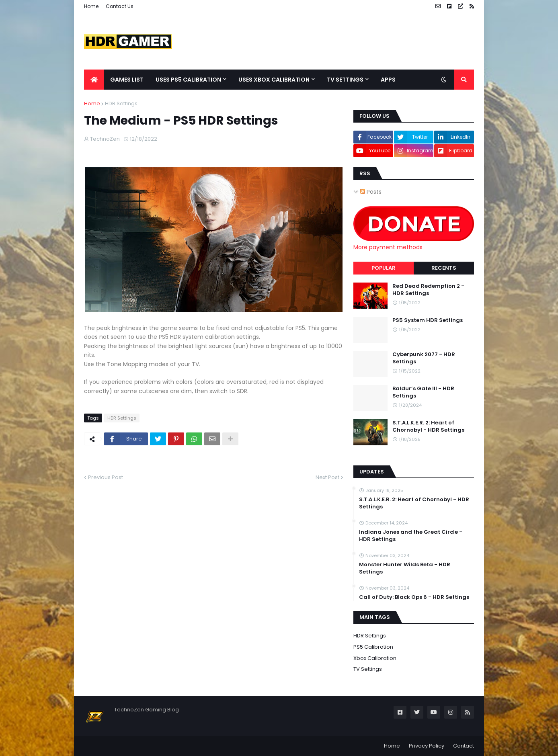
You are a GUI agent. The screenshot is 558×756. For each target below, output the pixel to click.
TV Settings (368, 669)
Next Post (327, 477)
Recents (444, 268)
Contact (464, 746)
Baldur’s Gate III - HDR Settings (423, 392)
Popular (384, 268)
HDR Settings (121, 103)
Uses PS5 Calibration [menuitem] (188, 80)
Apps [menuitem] (388, 80)
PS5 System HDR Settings (428, 320)
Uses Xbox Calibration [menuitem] (274, 80)
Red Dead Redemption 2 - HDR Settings (428, 290)
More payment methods (388, 247)
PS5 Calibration (373, 647)
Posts (371, 192)
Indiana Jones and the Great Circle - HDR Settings (411, 536)
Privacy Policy (427, 746)
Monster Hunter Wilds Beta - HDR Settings (405, 568)
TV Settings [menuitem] (345, 80)
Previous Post (106, 477)
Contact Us (120, 6)
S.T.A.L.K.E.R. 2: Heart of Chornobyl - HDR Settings (428, 426)
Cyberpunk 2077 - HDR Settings (424, 358)
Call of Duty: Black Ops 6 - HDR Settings (414, 597)
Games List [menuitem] (127, 80)
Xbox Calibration (375, 658)
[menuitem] (94, 80)
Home (91, 6)
